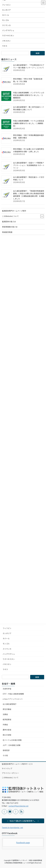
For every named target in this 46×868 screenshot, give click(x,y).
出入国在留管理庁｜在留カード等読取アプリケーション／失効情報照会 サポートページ (29, 165)
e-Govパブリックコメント (13, 699)
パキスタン (7, 664)
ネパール (6, 638)
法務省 (5, 714)
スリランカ (7, 649)
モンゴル (6, 644)
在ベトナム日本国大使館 (12, 740)
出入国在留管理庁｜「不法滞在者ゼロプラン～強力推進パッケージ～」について (29, 66)
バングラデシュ (9, 654)
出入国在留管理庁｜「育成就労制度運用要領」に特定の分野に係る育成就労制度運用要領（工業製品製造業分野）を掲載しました (29, 195)
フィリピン (7, 628)
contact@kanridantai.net (18, 806)
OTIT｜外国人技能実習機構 (13, 694)
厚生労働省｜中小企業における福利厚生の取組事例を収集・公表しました (29, 150)
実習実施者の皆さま (10, 227)
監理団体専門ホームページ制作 (14, 211)
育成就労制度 (7, 232)
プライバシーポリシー (10, 773)
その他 (5, 755)
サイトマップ (7, 768)
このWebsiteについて (10, 777)
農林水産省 (7, 730)
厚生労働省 (7, 709)
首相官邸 (6, 750)
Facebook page (23, 843)
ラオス (5, 669)
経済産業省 (7, 719)
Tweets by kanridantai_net (12, 828)
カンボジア (7, 633)
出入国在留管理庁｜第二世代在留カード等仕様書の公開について (29, 108)
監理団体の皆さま (9, 222)
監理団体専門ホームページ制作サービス (17, 764)
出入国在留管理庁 (10, 704)
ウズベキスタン (9, 659)
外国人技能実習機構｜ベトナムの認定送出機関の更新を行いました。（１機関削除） (29, 123)
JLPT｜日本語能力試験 (12, 745)
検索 (37, 677)
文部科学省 (7, 689)
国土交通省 (7, 735)
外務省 (5, 725)
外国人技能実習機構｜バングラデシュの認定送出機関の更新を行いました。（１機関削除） (29, 95)
